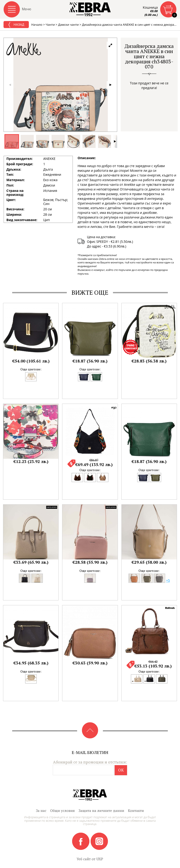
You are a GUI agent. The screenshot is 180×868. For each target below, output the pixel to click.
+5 (168, 580)
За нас (41, 811)
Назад (16, 25)
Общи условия (62, 811)
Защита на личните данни (101, 811)
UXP (100, 859)
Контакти (136, 811)
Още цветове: (31, 369)
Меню (27, 9)
